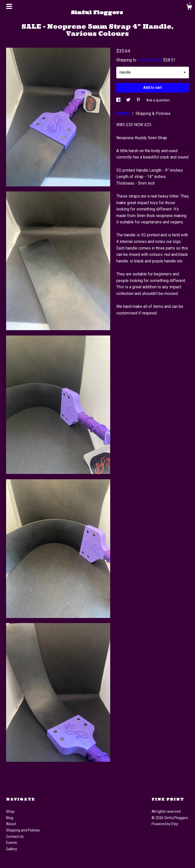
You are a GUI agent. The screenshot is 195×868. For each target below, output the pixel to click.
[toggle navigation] (9, 6)
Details (124, 113)
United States (149, 60)
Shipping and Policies (23, 830)
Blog (10, 818)
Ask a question (158, 100)
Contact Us (15, 837)
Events (12, 843)
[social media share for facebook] (119, 100)
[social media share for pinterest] (139, 100)
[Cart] (189, 8)
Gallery (12, 849)
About (11, 824)
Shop (10, 811)
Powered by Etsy (165, 824)
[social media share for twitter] (129, 100)
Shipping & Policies (153, 113)
